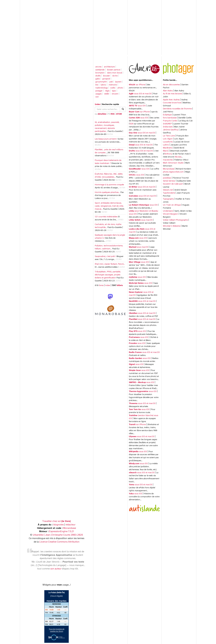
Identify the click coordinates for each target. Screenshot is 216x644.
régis (107, 91)
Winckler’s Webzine (172, 226)
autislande (100, 70)
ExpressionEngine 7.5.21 (61, 531)
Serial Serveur (169, 181)
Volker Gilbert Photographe (175, 220)
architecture (109, 67)
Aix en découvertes (171, 85)
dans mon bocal (115, 73)
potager (99, 91)
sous (137, 106)
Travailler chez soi (57, 521)
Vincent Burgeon (170, 214)
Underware (168, 211)
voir (97, 97)
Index (98, 104)
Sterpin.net (168, 190)
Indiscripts (168, 127)
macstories (168, 160)
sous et (140, 94)
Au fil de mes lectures (173, 94)
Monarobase (169, 169)
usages (99, 94)
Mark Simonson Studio (173, 163)
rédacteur (70, 525)
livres (101, 285)
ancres (98, 67)
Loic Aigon (168, 139)
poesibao (167, 178)
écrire (115, 76)
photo (120, 88)
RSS (113, 114)
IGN (131, 124)
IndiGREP (167, 124)
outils (113, 88)
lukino (103, 85)
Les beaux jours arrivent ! (106, 139)
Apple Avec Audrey (171, 100)
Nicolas (178, 157)
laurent (118, 82)
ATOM (119, 114)
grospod (106, 79)
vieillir (107, 94)
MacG (166, 151)
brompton (100, 73)
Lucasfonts (168, 142)
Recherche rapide (111, 104)
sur (137, 85)
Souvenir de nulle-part (173, 184)
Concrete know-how (172, 103)
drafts (98, 76)
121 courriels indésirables (106, 217)
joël (111, 82)
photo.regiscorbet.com (173, 172)
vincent (115, 94)
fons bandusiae (170, 118)
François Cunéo (170, 121)
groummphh (101, 82)
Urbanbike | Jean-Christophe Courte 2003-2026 (58, 535)
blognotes (59, 525)
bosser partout (114, 70)
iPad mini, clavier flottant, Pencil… (110, 264)
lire (97, 85)
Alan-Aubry (168, 91)
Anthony (168, 154)
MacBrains (168, 148)
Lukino (166, 145)
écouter (106, 76)
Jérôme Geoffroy (171, 130)
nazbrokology (102, 88)
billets (120, 285)
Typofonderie (169, 193)
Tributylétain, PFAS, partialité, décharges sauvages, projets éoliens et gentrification (108, 275)
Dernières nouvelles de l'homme (177, 109)
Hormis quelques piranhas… (107, 192)
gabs (98, 79)
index (108, 285)
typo (114, 91)
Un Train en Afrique (172, 205)
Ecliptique (167, 115)
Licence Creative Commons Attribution (59, 542)
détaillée (102, 114)
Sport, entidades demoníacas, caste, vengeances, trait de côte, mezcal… (109, 206)
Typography (168, 199)
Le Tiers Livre (169, 136)
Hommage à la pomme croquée (109, 185)
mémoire (113, 85)
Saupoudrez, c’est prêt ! (105, 256)
